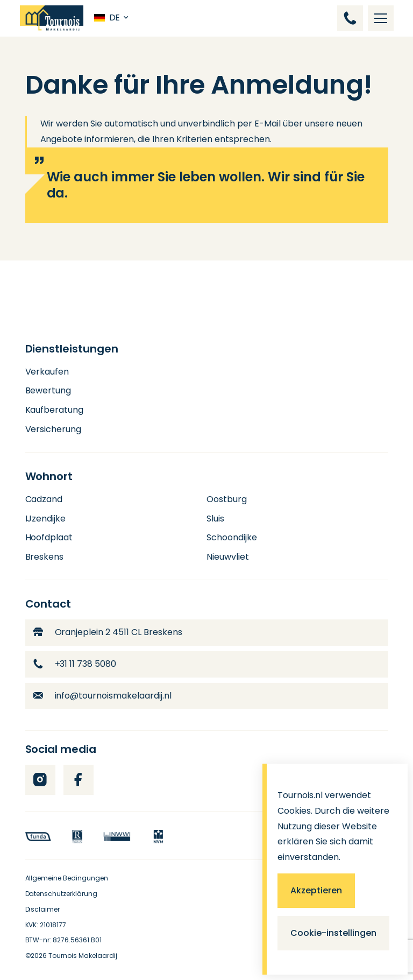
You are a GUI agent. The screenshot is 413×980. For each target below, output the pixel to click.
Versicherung (54, 429)
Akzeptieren (316, 890)
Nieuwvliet (228, 557)
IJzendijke (46, 519)
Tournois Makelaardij (83, 956)
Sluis (215, 519)
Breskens (45, 557)
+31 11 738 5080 (75, 664)
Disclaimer (43, 909)
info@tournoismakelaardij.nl (103, 696)
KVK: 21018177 (46, 925)
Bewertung (48, 390)
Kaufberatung (55, 410)
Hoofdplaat (49, 537)
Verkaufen (47, 372)
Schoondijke (232, 537)
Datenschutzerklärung (62, 894)
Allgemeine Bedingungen (67, 878)
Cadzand (44, 499)
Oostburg (227, 499)
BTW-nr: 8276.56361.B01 (64, 940)
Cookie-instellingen (333, 933)
